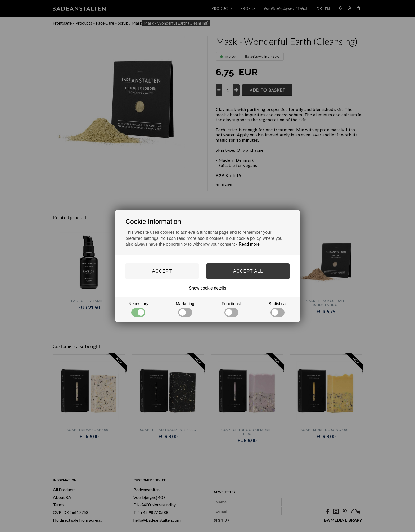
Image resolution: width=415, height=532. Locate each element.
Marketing (185, 309)
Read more (249, 244)
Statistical (277, 309)
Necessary (138, 309)
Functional (231, 309)
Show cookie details (207, 288)
